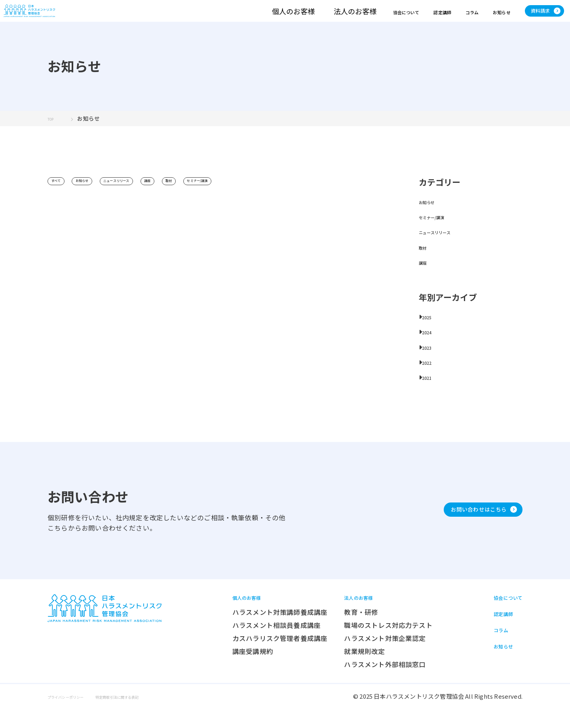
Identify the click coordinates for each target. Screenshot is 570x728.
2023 (429, 361)
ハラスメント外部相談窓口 (366, 683)
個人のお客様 (220, 18)
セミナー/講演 (274, 196)
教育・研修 (342, 631)
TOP (53, 133)
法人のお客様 (282, 18)
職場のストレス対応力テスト (370, 644)
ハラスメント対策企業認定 (366, 657)
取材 (231, 196)
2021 (429, 391)
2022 (429, 376)
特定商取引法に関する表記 (156, 715)
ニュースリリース (153, 196)
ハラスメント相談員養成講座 (257, 644)
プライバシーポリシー (78, 715)
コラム (431, 18)
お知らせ (470, 18)
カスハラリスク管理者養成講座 (261, 657)
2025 (429, 331)
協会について (342, 18)
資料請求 (533, 18)
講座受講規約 (234, 670)
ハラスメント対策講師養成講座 (261, 631)
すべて (62, 196)
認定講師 (392, 18)
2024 (429, 346)
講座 (200, 196)
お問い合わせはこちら (459, 523)
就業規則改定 (346, 670)
